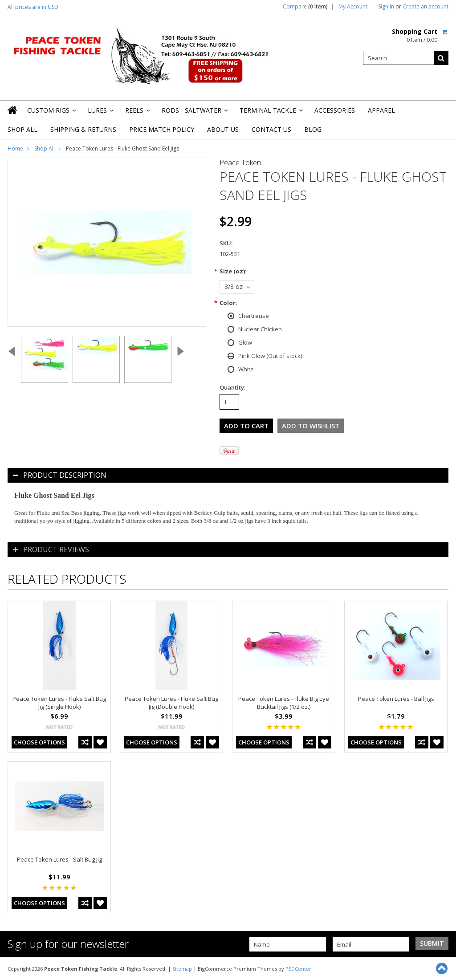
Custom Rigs (51, 113)
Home (15, 148)
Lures (100, 113)
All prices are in (33, 7)
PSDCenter (298, 969)
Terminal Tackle (271, 113)
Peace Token (240, 163)
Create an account (425, 7)
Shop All (22, 129)
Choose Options (39, 742)
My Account (353, 7)
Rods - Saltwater (194, 113)
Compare (305, 7)
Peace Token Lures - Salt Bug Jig (59, 859)
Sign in (386, 7)
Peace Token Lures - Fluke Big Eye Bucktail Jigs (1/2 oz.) (284, 703)
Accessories (335, 110)
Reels (137, 113)
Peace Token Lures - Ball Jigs (396, 699)
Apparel (381, 110)
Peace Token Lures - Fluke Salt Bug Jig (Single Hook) (59, 703)
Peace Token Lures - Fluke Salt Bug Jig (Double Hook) (171, 703)
